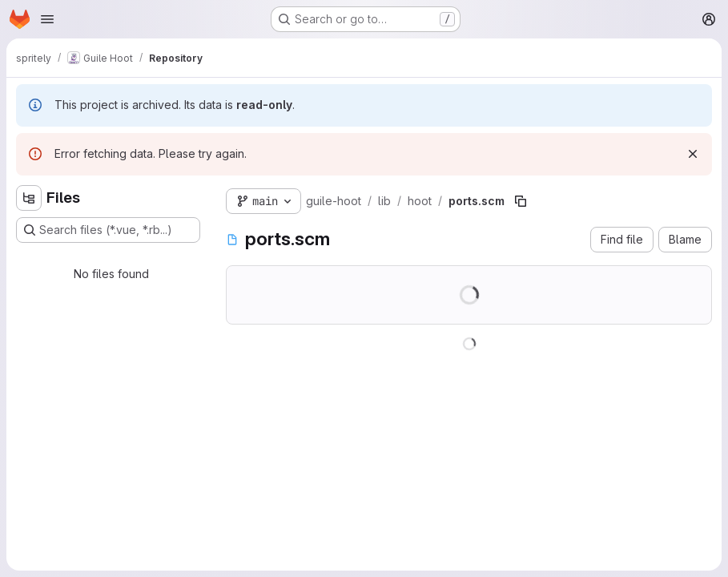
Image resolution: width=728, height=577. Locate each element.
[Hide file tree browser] (29, 198)
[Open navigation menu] (47, 19)
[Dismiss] (693, 154)
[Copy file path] (521, 201)
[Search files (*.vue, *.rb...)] (108, 230)
